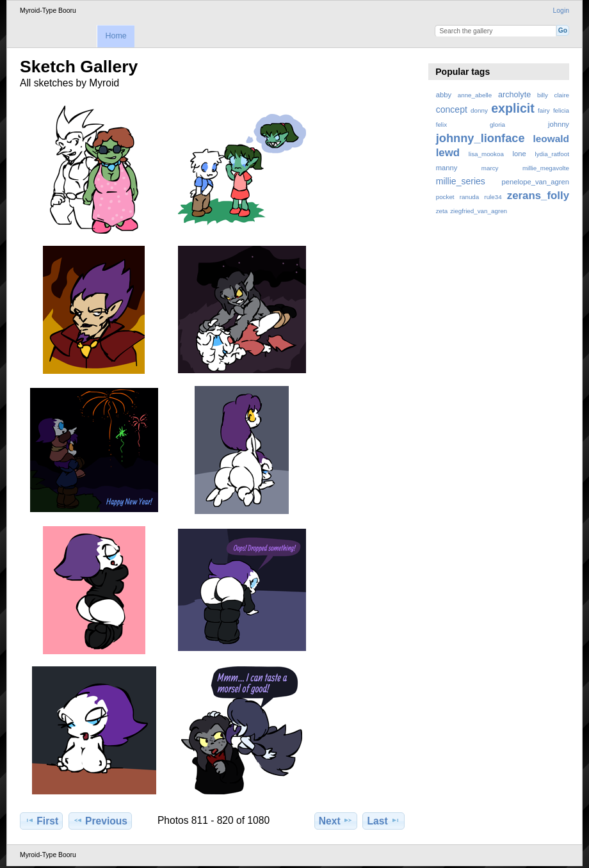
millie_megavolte (546, 168)
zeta (442, 211)
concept (452, 109)
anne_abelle (475, 95)
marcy (490, 168)
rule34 (493, 197)
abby (444, 95)
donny (479, 110)
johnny (559, 124)
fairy (544, 110)
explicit (513, 108)
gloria (497, 125)
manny (447, 168)
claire (562, 95)
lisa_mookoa (486, 154)
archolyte (514, 95)
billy (543, 95)
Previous (100, 821)
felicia (561, 110)
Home (116, 36)
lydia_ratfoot (552, 154)
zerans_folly (538, 196)
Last (384, 821)
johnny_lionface (480, 138)
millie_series (461, 181)
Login (561, 11)
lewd (448, 153)
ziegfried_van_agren (479, 211)
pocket (445, 197)
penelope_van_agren (536, 182)
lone (520, 154)
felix (441, 125)
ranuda (470, 197)
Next (336, 821)
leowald (551, 139)
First (41, 821)
